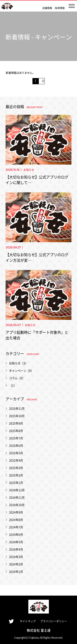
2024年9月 (16, 512)
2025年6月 (16, 445)
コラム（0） (17, 378)
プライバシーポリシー (54, 621)
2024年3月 (16, 557)
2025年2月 (16, 475)
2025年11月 (17, 408)
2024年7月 (16, 527)
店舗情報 (47, 8)
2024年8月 (16, 520)
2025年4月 (16, 460)
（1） (13, 385)
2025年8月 (16, 431)
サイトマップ (28, 621)
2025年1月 (16, 483)
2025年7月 (16, 438)
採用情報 (60, 8)
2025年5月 (16, 453)
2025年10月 (17, 416)
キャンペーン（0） (21, 371)
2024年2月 (16, 564)
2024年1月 (16, 572)
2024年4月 (16, 549)
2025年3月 (16, 468)
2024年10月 (17, 505)
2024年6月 (16, 534)
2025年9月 (16, 423)
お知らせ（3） (18, 363)
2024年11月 (17, 497)
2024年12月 (17, 490)
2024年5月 (16, 542)
